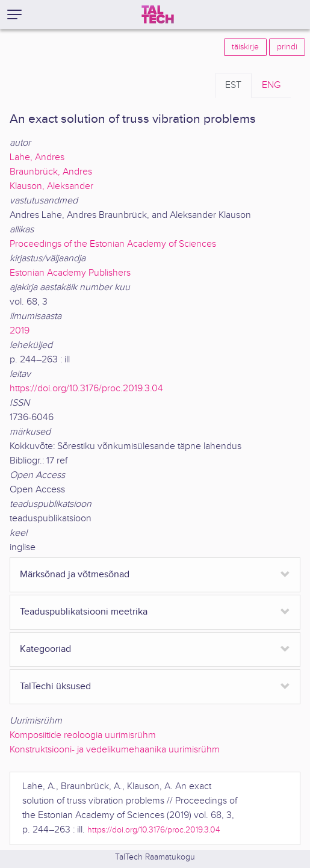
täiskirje (245, 47)
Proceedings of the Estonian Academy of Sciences (113, 244)
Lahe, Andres (37, 157)
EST (233, 85)
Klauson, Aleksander (51, 186)
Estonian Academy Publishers (70, 273)
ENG (271, 85)
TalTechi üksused (55, 687)
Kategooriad (45, 649)
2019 (20, 331)
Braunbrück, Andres (51, 172)
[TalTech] (158, 14)
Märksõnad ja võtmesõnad (75, 575)
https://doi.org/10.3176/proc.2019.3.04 (86, 389)
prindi (287, 47)
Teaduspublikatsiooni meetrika (84, 612)
